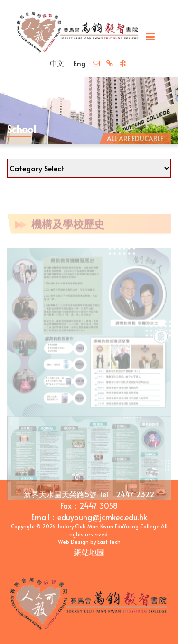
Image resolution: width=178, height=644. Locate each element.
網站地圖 (89, 552)
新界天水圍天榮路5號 (60, 494)
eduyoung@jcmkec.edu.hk (102, 517)
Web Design (73, 542)
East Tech (109, 542)
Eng (80, 63)
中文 (57, 63)
